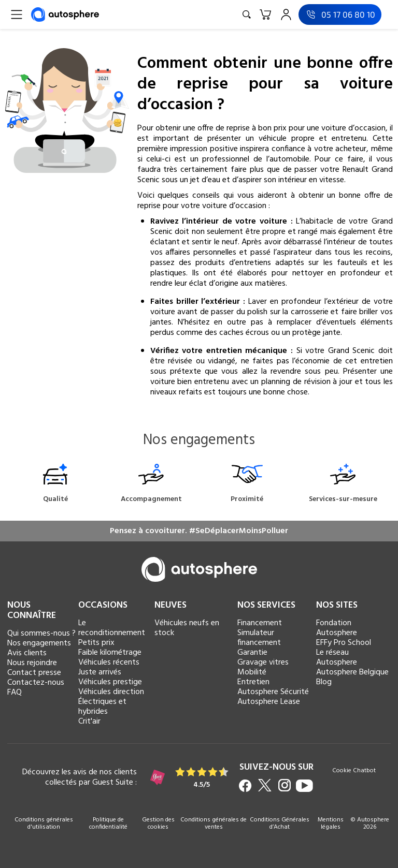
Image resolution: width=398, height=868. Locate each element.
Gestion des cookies (158, 823)
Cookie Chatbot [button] (354, 771)
